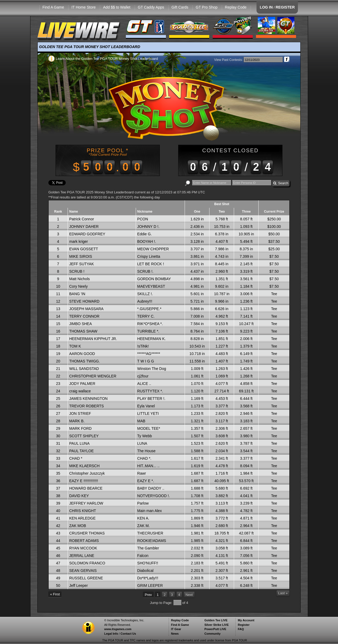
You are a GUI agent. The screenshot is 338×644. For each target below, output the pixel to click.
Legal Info (111, 634)
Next (189, 595)
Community (213, 634)
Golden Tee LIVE (216, 620)
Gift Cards (180, 7)
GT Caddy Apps (151, 7)
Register (244, 625)
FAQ (241, 629)
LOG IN (266, 7)
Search (281, 183)
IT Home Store (83, 7)
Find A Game (53, 7)
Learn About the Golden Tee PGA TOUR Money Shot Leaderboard (103, 59)
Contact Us (128, 634)
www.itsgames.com (118, 629)
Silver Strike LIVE (217, 625)
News (175, 634)
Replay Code (236, 7)
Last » (283, 593)
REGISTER (285, 7)
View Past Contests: (229, 60)
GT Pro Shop (206, 7)
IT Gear (176, 629)
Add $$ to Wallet (117, 7)
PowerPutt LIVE (215, 629)
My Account (246, 620)
